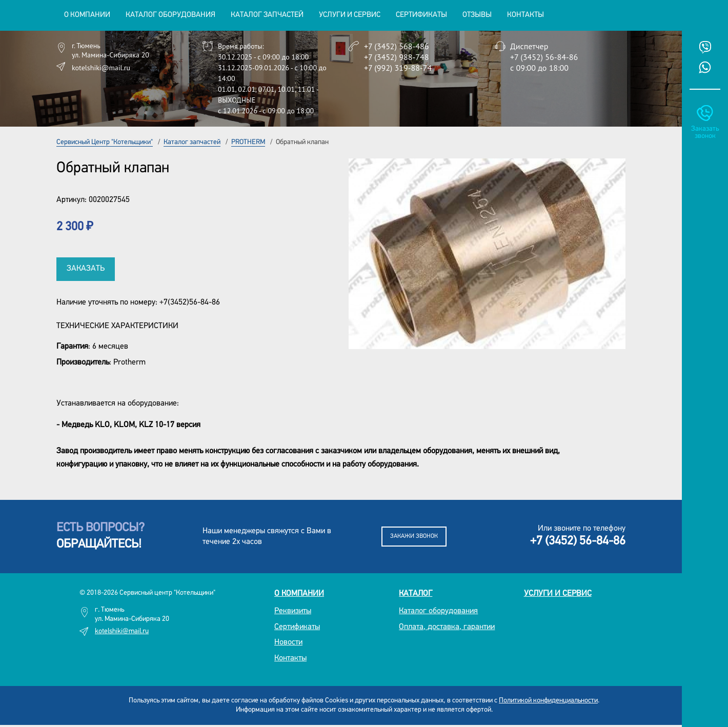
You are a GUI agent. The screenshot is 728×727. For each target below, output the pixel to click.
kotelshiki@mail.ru (101, 68)
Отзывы (477, 15)
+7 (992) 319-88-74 (398, 68)
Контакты (525, 15)
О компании (299, 594)
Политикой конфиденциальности (548, 701)
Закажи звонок (414, 536)
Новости (288, 642)
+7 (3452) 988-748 (396, 57)
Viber (705, 47)
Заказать (86, 269)
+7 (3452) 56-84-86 (544, 57)
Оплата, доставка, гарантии (447, 627)
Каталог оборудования (438, 611)
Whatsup (705, 67)
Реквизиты (293, 611)
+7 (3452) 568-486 (396, 46)
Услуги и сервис (558, 594)
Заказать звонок (705, 133)
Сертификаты (421, 15)
